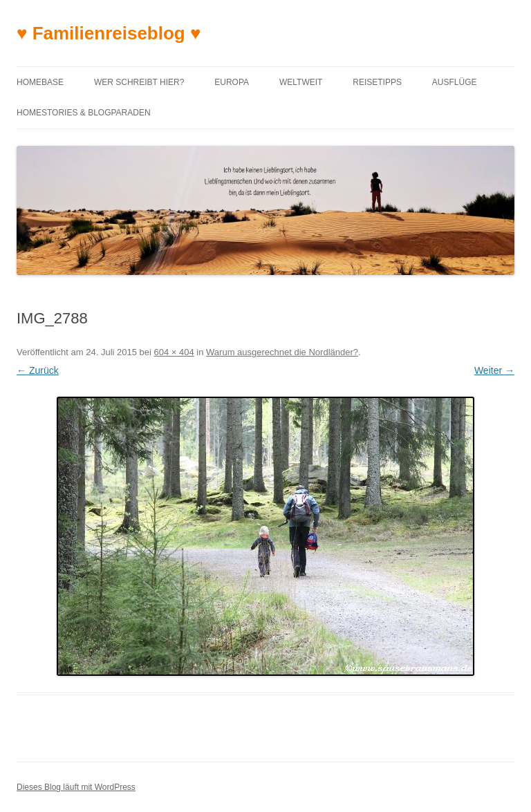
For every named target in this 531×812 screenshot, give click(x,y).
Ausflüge (455, 82)
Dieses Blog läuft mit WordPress (76, 787)
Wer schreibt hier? (139, 82)
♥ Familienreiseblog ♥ (109, 33)
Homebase (40, 82)
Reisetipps (377, 82)
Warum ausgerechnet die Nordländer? (282, 352)
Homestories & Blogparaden (84, 113)
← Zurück (38, 370)
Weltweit (301, 82)
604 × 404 (174, 352)
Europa (232, 82)
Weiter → (494, 370)
